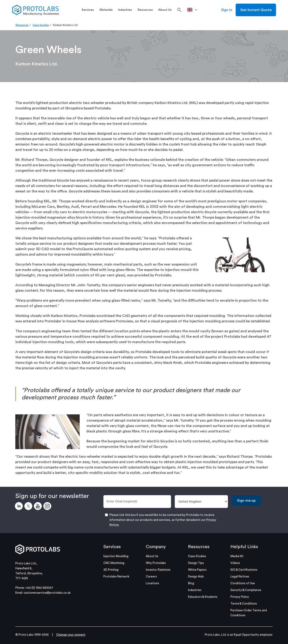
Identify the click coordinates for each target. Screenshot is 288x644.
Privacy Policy (240, 597)
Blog (191, 583)
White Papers (197, 570)
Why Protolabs (156, 563)
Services (112, 547)
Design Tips (196, 563)
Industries (195, 590)
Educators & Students (203, 597)
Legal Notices (240, 576)
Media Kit (237, 556)
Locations (152, 583)
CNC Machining (114, 563)
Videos (235, 563)
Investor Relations (158, 570)
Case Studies (41, 25)
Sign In (227, 10)
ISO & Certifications (244, 570)
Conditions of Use (243, 583)
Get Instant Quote (256, 10)
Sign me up (246, 501)
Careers (151, 576)
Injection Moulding (116, 556)
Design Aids (196, 576)
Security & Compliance (246, 590)
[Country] (201, 502)
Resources (22, 25)
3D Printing (111, 570)
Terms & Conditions (244, 604)
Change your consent (71, 635)
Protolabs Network (116, 576)
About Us (152, 556)
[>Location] (194, 10)
